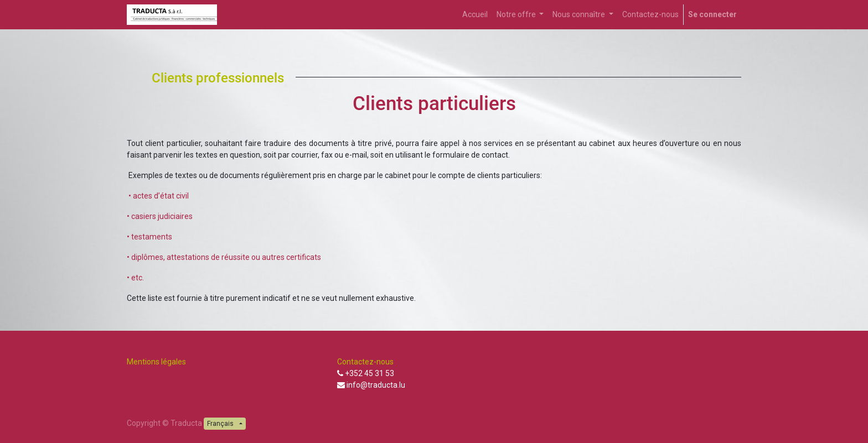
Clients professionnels (218, 78)
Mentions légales (157, 362)
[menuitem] (475, 15)
